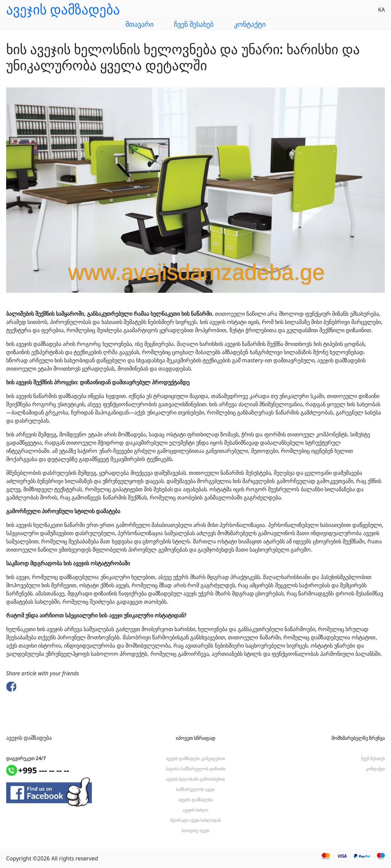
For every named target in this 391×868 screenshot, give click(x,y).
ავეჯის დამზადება (195, 800)
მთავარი (139, 24)
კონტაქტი (250, 24)
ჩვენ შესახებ (194, 24)
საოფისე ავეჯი (195, 830)
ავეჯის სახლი (195, 810)
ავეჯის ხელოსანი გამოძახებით (195, 779)
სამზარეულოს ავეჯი (195, 789)
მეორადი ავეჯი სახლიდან (195, 820)
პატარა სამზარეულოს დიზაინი (195, 769)
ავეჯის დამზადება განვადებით (195, 758)
